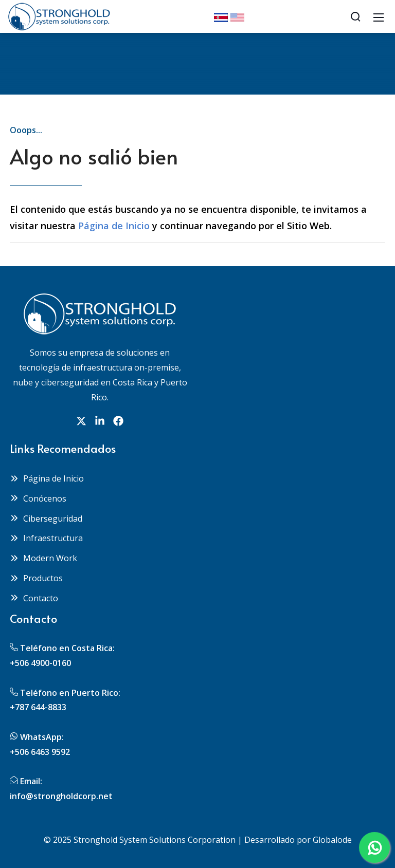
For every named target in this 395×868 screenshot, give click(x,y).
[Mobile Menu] (379, 16)
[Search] (355, 16)
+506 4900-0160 (40, 663)
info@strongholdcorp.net (61, 796)
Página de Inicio (114, 226)
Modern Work (43, 558)
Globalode (332, 840)
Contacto (34, 598)
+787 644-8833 (38, 707)
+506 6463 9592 (40, 752)
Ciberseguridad (46, 519)
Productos (36, 578)
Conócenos (38, 498)
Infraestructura (46, 538)
